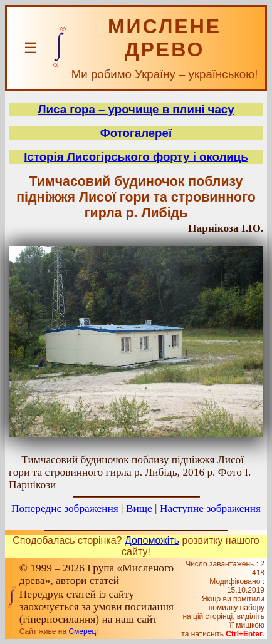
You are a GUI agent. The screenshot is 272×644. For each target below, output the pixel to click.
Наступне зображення (210, 509)
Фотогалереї (136, 133)
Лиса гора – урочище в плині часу (136, 109)
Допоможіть (152, 540)
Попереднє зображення (65, 509)
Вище (139, 509)
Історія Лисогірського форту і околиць (136, 157)
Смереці (83, 631)
